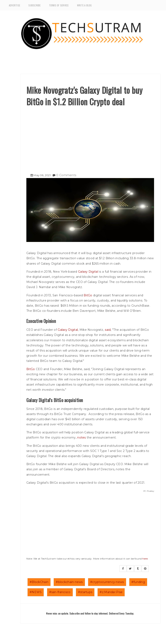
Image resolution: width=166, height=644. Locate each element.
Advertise (15, 5)
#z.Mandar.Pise (111, 592)
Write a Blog (84, 5)
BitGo (88, 295)
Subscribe (34, 5)
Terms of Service (59, 5)
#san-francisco (60, 592)
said (108, 330)
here (145, 559)
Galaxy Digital (88, 272)
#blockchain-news (69, 582)
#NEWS (36, 592)
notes (81, 438)
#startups (85, 592)
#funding (138, 582)
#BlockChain (39, 582)
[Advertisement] (90, 138)
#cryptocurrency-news (107, 582)
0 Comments (66, 175)
